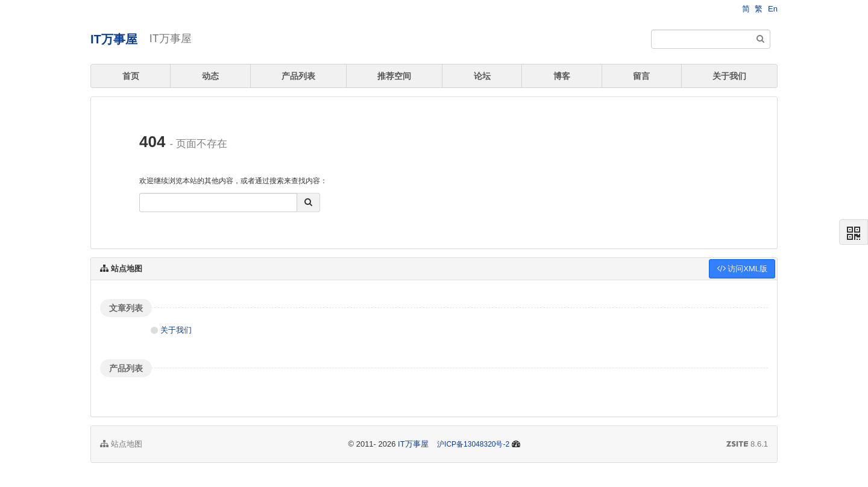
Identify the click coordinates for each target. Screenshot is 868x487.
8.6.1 (747, 445)
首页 (131, 76)
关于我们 (729, 76)
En (773, 9)
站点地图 (121, 444)
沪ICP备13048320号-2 (473, 444)
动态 (210, 76)
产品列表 (298, 76)
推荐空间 (394, 76)
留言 (641, 76)
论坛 (482, 76)
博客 (562, 76)
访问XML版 (742, 269)
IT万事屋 (114, 39)
